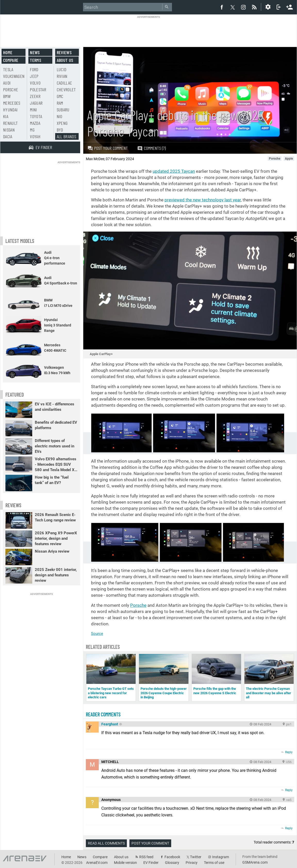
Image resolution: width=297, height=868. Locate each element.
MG (32, 130)
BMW (7, 96)
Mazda (35, 123)
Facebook (172, 857)
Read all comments (106, 843)
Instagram (221, 857)
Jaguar (36, 103)
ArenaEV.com (97, 863)
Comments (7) (151, 148)
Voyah (35, 136)
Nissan (9, 130)
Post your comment (108, 148)
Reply (289, 752)
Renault (10, 123)
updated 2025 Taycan (174, 171)
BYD (60, 130)
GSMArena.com (255, 862)
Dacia (8, 136)
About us (65, 60)
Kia (6, 116)
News (35, 52)
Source (97, 634)
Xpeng (62, 123)
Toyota (36, 116)
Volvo (35, 83)
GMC (60, 96)
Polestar (38, 89)
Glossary (172, 863)
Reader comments (103, 714)
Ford (34, 69)
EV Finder (151, 863)
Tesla (8, 69)
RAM (60, 103)
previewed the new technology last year (203, 200)
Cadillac (64, 83)
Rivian (62, 76)
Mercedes (12, 103)
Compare (11, 60)
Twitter (196, 857)
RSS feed (146, 857)
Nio (60, 116)
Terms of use (214, 863)
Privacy (192, 863)
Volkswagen (14, 76)
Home (8, 52)
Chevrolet (66, 89)
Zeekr (35, 96)
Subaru (63, 110)
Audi (7, 83)
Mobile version (125, 863)
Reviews (64, 52)
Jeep (34, 76)
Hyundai (10, 110)
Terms (36, 60)
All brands (67, 136)
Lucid (62, 69)
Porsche (138, 605)
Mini (33, 110)
